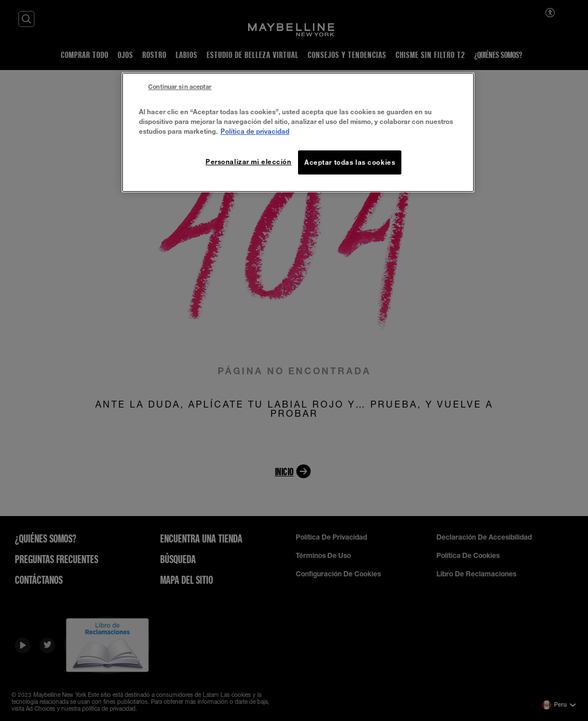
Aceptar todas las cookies (350, 162)
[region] (298, 132)
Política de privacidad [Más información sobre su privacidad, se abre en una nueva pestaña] (255, 131)
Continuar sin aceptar (180, 87)
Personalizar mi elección (249, 162)
